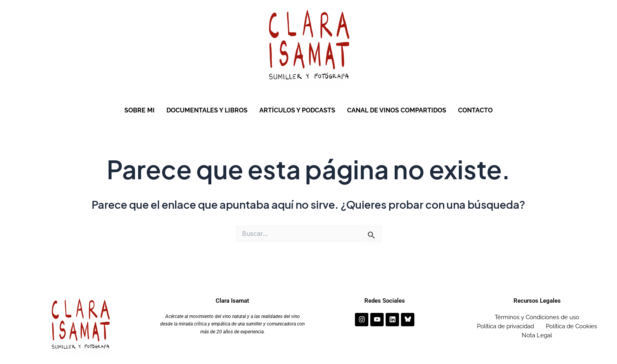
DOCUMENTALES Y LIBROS (207, 110)
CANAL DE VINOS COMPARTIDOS (397, 110)
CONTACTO (475, 110)
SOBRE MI (139, 110)
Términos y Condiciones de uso (537, 317)
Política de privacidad (505, 326)
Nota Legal (537, 335)
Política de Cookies (571, 326)
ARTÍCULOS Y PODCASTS (297, 110)
